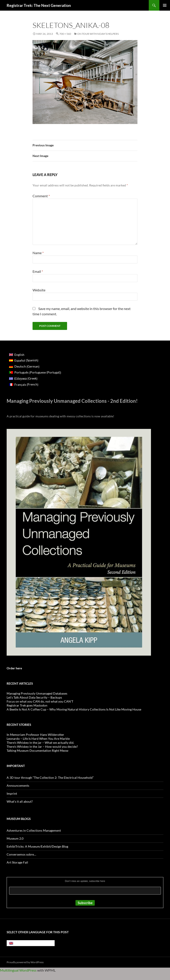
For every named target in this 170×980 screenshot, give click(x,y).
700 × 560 (65, 34)
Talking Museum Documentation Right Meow (38, 750)
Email (38, 271)
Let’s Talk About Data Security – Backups (34, 697)
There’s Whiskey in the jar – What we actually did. (40, 743)
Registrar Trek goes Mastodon (27, 705)
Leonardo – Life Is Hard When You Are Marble (38, 739)
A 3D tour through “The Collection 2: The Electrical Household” (50, 778)
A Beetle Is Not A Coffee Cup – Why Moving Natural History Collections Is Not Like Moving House (74, 709)
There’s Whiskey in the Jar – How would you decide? (42, 747)
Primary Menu (165, 5)
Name (38, 253)
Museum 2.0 (15, 838)
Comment (41, 196)
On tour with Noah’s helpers (98, 34)
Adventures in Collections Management (34, 830)
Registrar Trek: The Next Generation (39, 5)
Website (39, 290)
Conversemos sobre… (21, 854)
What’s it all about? (20, 801)
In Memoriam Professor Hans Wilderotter (35, 735)
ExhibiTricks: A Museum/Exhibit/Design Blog (37, 846)
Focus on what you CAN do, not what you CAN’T (40, 701)
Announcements (18, 785)
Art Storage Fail (17, 862)
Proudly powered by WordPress (25, 962)
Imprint (12, 793)
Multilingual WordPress (18, 970)
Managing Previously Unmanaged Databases (37, 693)
